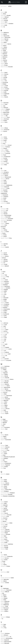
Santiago (4, 525)
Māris (4, 95)
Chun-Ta (4, 81)
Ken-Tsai (4, 334)
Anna (4, 131)
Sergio (4, 192)
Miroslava (5, 483)
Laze (4, 565)
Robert (5, 640)
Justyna (5, 266)
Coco (4, 77)
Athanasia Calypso (6, 637)
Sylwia (4, 264)
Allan (3, 50)
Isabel (5, 485)
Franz (3, 341)
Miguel (4, 87)
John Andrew (5, 117)
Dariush (5, 17)
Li (2, 619)
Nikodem (5, 465)
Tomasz (4, 39)
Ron (4, 595)
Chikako (4, 435)
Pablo (5, 33)
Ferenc (3, 293)
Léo (3, 346)
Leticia (4, 462)
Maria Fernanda (7, 67)
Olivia (5, 114)
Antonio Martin (6, 145)
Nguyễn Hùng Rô (6, 238)
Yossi (3, 336)
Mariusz (4, 344)
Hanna (6, 642)
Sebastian (5, 409)
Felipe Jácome (6, 354)
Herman (4, 371)
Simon (4, 62)
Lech (4, 373)
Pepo (4, 19)
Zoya (3, 198)
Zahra (4, 635)
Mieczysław (6, 590)
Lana (4, 261)
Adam (3, 536)
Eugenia (4, 86)
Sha (3, 144)
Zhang (3, 628)
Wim (3, 424)
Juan (3, 59)
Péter (3, 468)
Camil (3, 180)
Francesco (6, 391)
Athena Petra (7, 556)
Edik (5, 174)
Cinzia (4, 137)
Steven (4, 73)
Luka (3, 512)
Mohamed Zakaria (6, 523)
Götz (4, 190)
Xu (2, 593)
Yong (4, 235)
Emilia (5, 172)
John (5, 588)
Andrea (4, 65)
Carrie (4, 394)
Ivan (4, 285)
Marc (3, 106)
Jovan (4, 555)
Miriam (4, 383)
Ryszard (6, 177)
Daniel (5, 491)
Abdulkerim (5, 566)
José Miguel (5, 152)
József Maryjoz (7, 544)
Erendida (5, 378)
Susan (4, 488)
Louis (4, 148)
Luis (3, 626)
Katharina (5, 147)
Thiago (4, 325)
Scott (4, 331)
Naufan (5, 427)
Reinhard (5, 529)
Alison (4, 316)
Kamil (4, 298)
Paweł (4, 301)
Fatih (3, 624)
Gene (4, 259)
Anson (3, 339)
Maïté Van (5, 288)
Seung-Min (4, 210)
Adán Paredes (6, 44)
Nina (3, 155)
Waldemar (5, 534)
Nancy (5, 119)
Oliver (3, 351)
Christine (4, 356)
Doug (4, 452)
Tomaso (5, 381)
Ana (3, 455)
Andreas (4, 449)
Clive (4, 299)
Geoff (5, 608)
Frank (4, 201)
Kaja (3, 278)
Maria (3, 200)
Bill (2, 426)
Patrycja (5, 347)
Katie (4, 392)
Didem (4, 76)
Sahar (4, 290)
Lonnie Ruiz (5, 203)
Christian (5, 583)
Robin (4, 90)
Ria (4, 49)
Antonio (4, 160)
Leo (2, 343)
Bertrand (4, 507)
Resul (3, 27)
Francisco (5, 541)
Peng (3, 263)
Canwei (3, 328)
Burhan (4, 547)
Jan (4, 57)
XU (2, 273)
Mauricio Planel (6, 494)
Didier (4, 55)
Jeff (3, 272)
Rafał (5, 314)
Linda (4, 526)
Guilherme (5, 109)
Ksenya (5, 352)
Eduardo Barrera (7, 24)
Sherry (4, 454)
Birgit (3, 79)
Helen (5, 36)
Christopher (4, 209)
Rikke (4, 212)
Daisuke (5, 283)
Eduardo (4, 104)
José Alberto (6, 220)
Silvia (4, 52)
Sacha (3, 245)
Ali (3, 561)
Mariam (5, 286)
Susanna (4, 330)
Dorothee (5, 399)
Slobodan (4, 549)
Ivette (5, 579)
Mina (4, 421)
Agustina (5, 89)
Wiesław (5, 592)
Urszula (4, 533)
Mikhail (4, 338)
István (4, 230)
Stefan (4, 165)
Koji (3, 419)
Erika (4, 60)
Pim (3, 460)
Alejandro (6, 490)
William (6, 215)
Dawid (5, 94)
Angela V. (5, 223)
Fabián (4, 74)
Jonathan (4, 520)
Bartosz (4, 376)
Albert (4, 312)
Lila (4, 521)
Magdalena (6, 360)
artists (10, 6)
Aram (4, 236)
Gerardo (4, 22)
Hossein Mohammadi (7, 578)
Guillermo (5, 150)
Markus (4, 611)
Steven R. (5, 179)
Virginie (4, 374)
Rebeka (4, 128)
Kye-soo (4, 412)
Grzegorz (4, 413)
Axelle (4, 291)
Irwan (4, 214)
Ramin (4, 481)
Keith (3, 296)
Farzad (4, 502)
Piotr (5, 112)
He (3, 233)
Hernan (4, 25)
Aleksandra (6, 185)
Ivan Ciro (5, 447)
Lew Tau (3, 142)
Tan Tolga (5, 111)
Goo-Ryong (5, 277)
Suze (4, 323)
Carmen (4, 389)
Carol (3, 600)
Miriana (4, 513)
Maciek (5, 359)
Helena (4, 97)
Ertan (3, 563)
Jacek (4, 184)
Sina (3, 14)
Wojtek (5, 157)
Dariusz (4, 405)
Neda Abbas (6, 15)
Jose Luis (6, 217)
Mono (4, 197)
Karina (4, 539)
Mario (4, 161)
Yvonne (5, 603)
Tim (4, 54)
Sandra (4, 171)
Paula (4, 108)
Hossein (4, 12)
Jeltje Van (5, 232)
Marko (4, 317)
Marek (4, 480)
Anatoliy (4, 397)
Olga (4, 518)
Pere (3, 528)
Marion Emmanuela (7, 379)
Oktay (4, 42)
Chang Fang (5, 450)
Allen (3, 326)
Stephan (4, 63)
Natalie (4, 467)
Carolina (5, 633)
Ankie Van (4, 116)
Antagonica (5, 163)
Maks (5, 103)
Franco (4, 139)
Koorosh (4, 280)
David (4, 255)
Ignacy (5, 387)
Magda (4, 560)
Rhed (4, 140)
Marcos (4, 402)
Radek (5, 187)
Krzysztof (5, 153)
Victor (5, 306)
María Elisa (5, 474)
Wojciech (6, 440)
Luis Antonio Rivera (8, 493)
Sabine (4, 486)
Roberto (4, 407)
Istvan (4, 438)
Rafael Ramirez (6, 349)
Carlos (4, 20)
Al (3, 258)
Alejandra (5, 303)
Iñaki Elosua (5, 572)
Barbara (4, 122)
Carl (4, 307)
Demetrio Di (5, 188)
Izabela (4, 610)
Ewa (8, 496)
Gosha (5, 281)
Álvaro (4, 546)
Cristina (4, 225)
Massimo (4, 429)
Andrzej (5, 601)
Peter (4, 34)
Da (4, 84)
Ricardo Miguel (7, 219)
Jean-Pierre (6, 396)
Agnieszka (6, 638)
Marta (4, 244)
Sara (4, 581)
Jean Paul (4, 41)
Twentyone (5, 617)
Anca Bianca (6, 515)
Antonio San (5, 386)
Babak (4, 503)
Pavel (4, 458)
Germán (5, 256)
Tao (3, 228)
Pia (3, 357)
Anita (4, 46)
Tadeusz (5, 37)
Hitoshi (4, 404)
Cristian (5, 366)
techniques (4, 6)
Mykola (5, 304)
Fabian (5, 130)
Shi (4, 82)
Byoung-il (4, 538)
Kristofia (6, 463)
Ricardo (5, 558)
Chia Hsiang (5, 333)
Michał (4, 47)
